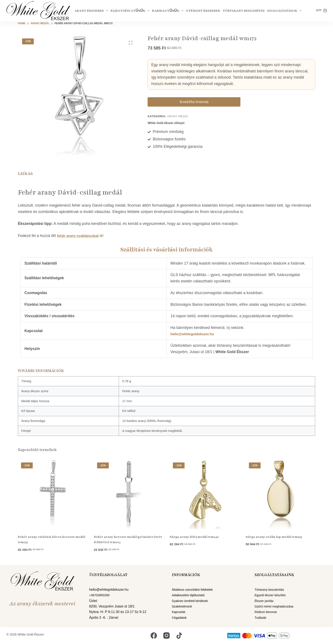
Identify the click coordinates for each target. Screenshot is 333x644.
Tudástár (261, 618)
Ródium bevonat (267, 612)
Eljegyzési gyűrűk (131, 11)
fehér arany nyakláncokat (80, 236)
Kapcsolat (179, 612)
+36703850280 (101, 595)
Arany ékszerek (92, 11)
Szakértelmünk (183, 606)
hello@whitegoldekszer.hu (195, 334)
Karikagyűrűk (168, 11)
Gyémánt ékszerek (203, 11)
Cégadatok (180, 618)
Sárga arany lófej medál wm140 (194, 537)
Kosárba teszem (173, 102)
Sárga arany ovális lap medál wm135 (274, 537)
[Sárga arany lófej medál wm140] (205, 494)
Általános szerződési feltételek (195, 590)
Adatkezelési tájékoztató (190, 595)
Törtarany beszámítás (244, 11)
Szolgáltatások (285, 11)
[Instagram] (166, 636)
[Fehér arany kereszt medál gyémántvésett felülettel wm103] (129, 494)
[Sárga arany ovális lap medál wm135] (281, 494)
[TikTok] (179, 636)
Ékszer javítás (265, 601)
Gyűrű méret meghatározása (276, 606)
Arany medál (178, 116)
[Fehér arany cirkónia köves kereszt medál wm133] (53, 494)
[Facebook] (154, 636)
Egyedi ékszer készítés (272, 595)
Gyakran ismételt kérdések (192, 601)
